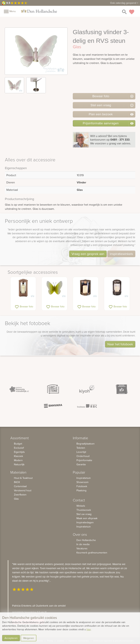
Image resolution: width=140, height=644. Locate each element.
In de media (83, 544)
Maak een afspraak (87, 518)
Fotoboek (82, 486)
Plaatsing (81, 490)
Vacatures (82, 548)
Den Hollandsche (86, 540)
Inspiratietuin (84, 478)
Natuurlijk (19, 464)
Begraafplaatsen (85, 444)
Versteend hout (23, 490)
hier (89, 629)
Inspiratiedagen (85, 522)
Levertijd (81, 452)
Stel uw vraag (84, 514)
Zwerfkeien (20, 495)
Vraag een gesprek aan (88, 254)
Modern (18, 460)
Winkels (81, 506)
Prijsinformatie (84, 460)
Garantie (81, 464)
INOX (17, 482)
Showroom (82, 482)
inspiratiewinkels (121, 254)
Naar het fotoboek (120, 344)
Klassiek (18, 456)
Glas (16, 499)
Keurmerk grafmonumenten (92, 553)
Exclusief (19, 448)
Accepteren (11, 638)
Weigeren (29, 638)
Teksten (81, 448)
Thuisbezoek (84, 510)
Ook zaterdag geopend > (124, 3)
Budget (18, 444)
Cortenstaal (20, 486)
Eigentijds (19, 452)
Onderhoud (83, 456)
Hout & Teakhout (23, 478)
